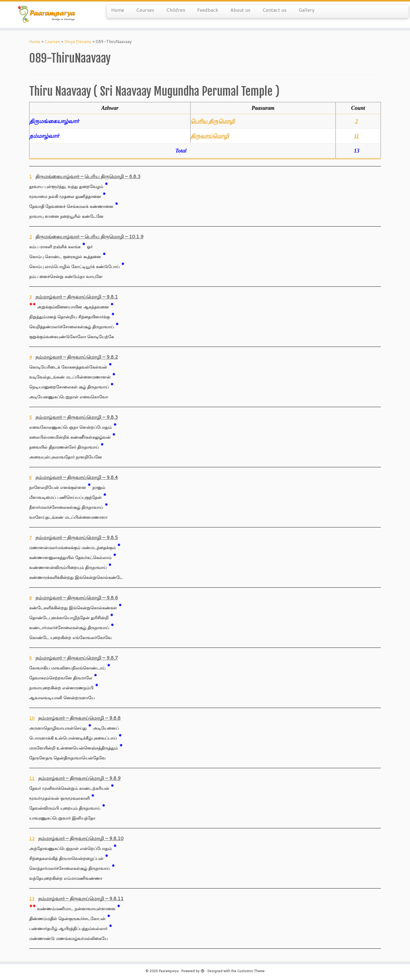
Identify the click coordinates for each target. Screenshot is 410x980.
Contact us (274, 10)
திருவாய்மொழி (210, 136)
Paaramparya (169, 971)
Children (176, 10)
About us (240, 10)
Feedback (208, 10)
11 (357, 136)
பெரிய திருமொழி (213, 121)
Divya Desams (78, 42)
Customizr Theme (251, 971)
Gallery (306, 10)
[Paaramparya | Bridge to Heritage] (47, 15)
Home (118, 10)
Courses (145, 10)
